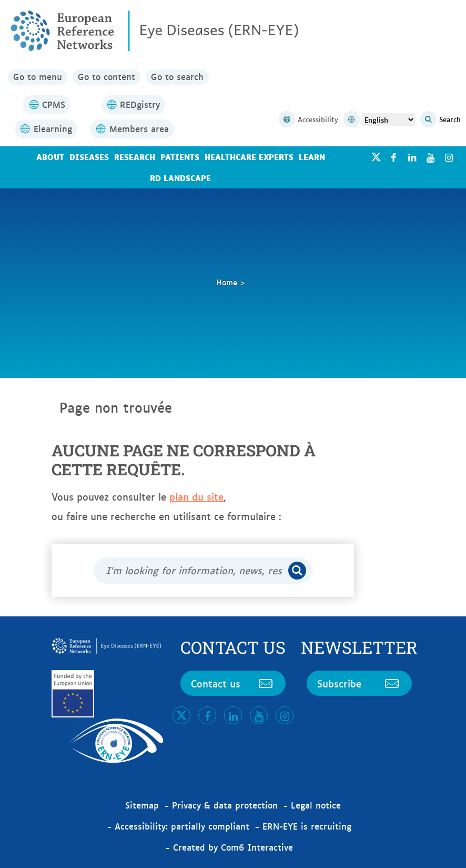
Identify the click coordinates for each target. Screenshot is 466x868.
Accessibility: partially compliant (182, 826)
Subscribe (359, 683)
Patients (180, 157)
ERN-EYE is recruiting (307, 826)
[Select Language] (389, 119)
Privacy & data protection (225, 805)
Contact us (233, 683)
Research (135, 157)
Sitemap (142, 805)
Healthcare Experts (249, 157)
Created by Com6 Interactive (233, 847)
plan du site (196, 496)
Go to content (107, 77)
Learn (312, 157)
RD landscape (180, 178)
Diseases (89, 157)
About (50, 157)
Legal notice (316, 805)
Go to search (177, 77)
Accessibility (308, 120)
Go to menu (38, 77)
